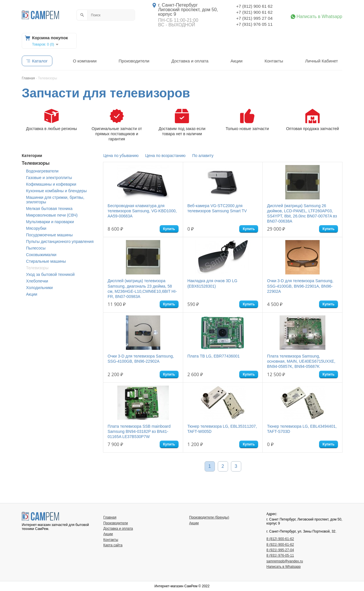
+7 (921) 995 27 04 (254, 18)
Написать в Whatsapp (319, 17)
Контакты (274, 61)
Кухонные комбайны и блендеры (56, 191)
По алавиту (203, 156)
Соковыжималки (41, 255)
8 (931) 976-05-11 (280, 555)
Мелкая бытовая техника (49, 209)
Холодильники (39, 288)
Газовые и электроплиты (49, 178)
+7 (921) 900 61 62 (254, 12)
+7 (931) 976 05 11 (254, 24)
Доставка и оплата (190, 61)
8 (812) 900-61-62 (280, 539)
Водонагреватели (42, 171)
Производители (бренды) (209, 517)
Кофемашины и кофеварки (51, 184)
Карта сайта (113, 545)
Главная (110, 517)
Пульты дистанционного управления (60, 241)
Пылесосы (36, 248)
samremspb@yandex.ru (285, 561)
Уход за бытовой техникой (50, 274)
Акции (236, 61)
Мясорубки (36, 228)
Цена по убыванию (121, 156)
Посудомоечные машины (49, 235)
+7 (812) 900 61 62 (254, 6)
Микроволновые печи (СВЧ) (52, 215)
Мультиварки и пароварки (50, 222)
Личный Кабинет (322, 61)
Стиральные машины (46, 261)
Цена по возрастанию (166, 156)
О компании (85, 61)
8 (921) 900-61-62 (280, 545)
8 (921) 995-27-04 (280, 550)
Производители (134, 61)
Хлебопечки (37, 281)
